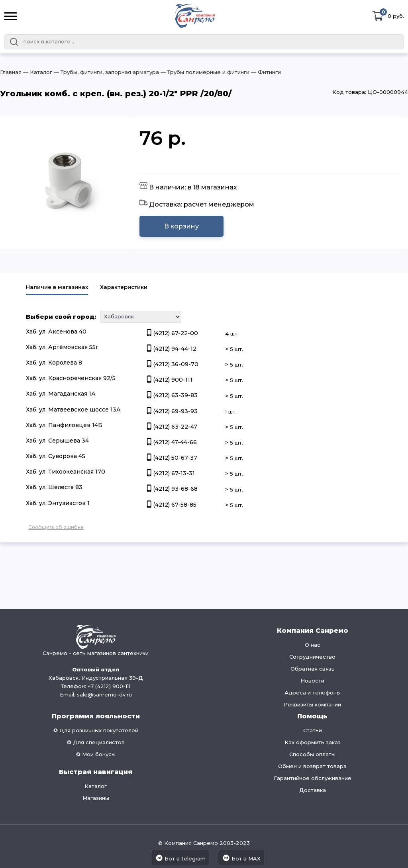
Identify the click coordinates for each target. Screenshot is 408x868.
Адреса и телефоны (313, 692)
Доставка (313, 790)
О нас (313, 645)
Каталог (96, 786)
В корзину (181, 226)
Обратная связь (313, 669)
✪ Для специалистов (96, 742)
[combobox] (204, 42)
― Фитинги (265, 72)
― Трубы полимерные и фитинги (204, 72)
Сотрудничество (312, 657)
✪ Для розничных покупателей (96, 730)
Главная (11, 72)
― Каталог (37, 72)
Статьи (313, 730)
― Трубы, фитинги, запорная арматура (106, 72)
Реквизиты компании (312, 704)
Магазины (96, 798)
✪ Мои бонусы (96, 754)
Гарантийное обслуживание (313, 778)
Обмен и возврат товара (312, 766)
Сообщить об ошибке (56, 527)
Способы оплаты (312, 754)
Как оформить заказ (313, 742)
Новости (312, 681)
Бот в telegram (180, 858)
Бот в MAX (241, 858)
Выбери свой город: (61, 317)
